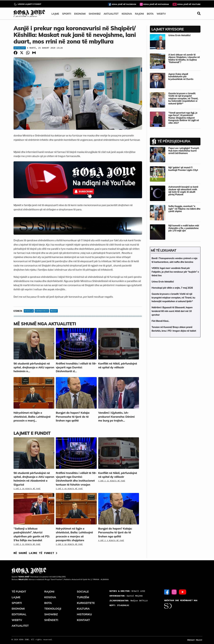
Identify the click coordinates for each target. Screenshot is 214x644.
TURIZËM (83, 597)
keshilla (29, 311)
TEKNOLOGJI (53, 609)
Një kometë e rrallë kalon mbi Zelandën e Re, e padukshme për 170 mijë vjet (184, 228)
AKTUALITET (111, 14)
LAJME (55, 14)
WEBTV (161, 14)
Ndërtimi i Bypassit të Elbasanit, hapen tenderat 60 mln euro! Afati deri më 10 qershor (172, 311)
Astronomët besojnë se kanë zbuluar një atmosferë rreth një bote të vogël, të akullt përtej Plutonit (183, 191)
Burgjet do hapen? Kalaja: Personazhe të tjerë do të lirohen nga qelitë (73, 417)
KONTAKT (83, 620)
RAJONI (139, 14)
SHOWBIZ (95, 14)
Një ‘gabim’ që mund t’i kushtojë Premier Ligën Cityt (183, 169)
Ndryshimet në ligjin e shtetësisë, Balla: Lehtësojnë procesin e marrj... (32, 417)
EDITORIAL (19, 614)
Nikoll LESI (127, 591)
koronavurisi (42, 311)
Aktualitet (20, 48)
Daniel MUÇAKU (126, 596)
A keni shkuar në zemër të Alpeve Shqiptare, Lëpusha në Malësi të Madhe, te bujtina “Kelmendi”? (184, 58)
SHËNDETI (51, 620)
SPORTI (67, 14)
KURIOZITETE (86, 603)
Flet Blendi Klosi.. (160, 321)
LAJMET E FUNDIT (32, 433)
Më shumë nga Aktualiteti (45, 324)
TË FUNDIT (19, 592)
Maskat (54, 311)
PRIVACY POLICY (195, 640)
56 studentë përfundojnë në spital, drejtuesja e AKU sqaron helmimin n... (34, 367)
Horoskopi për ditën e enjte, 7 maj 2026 (172, 288)
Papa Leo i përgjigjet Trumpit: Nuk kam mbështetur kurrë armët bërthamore (184, 151)
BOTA (150, 14)
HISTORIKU (84, 614)
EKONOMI (80, 14)
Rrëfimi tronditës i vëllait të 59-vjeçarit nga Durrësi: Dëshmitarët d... (76, 367)
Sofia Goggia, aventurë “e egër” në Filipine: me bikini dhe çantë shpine (184, 209)
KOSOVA (127, 14)
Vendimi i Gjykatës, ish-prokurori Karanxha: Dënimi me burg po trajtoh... (116, 417)
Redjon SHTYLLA (129, 601)
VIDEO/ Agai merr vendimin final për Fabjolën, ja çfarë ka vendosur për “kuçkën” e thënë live (175, 272)
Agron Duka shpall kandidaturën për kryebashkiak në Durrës (181, 77)
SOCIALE (83, 592)
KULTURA (83, 609)
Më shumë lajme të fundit (35, 553)
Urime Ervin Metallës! (179, 35)
